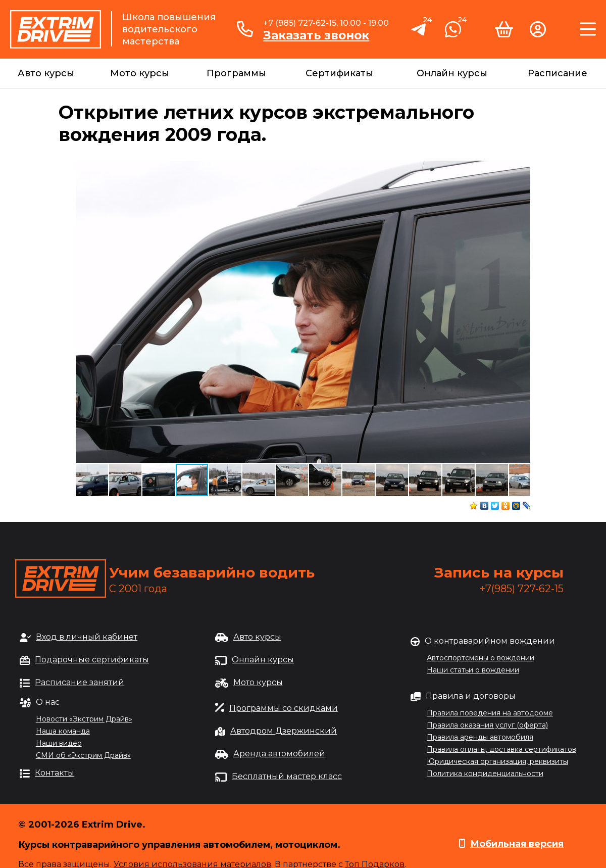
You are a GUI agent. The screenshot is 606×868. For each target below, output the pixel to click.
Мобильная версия (517, 844)
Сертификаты (339, 73)
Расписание (558, 73)
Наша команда (63, 731)
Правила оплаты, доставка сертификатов (501, 749)
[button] (521, 170)
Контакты (55, 773)
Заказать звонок (316, 35)
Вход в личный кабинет (87, 637)
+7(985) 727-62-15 (522, 589)
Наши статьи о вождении (473, 670)
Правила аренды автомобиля (480, 737)
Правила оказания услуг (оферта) (487, 725)
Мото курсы (140, 73)
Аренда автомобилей (279, 754)
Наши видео (59, 743)
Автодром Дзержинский (284, 731)
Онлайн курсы (452, 73)
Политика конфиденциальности (485, 774)
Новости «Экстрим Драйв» (84, 719)
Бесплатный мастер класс (287, 776)
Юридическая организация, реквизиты (497, 761)
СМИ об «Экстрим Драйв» (83, 755)
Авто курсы (46, 73)
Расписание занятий (80, 682)
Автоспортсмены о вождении (481, 658)
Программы (236, 73)
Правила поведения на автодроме (490, 713)
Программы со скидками (284, 708)
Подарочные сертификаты (92, 660)
